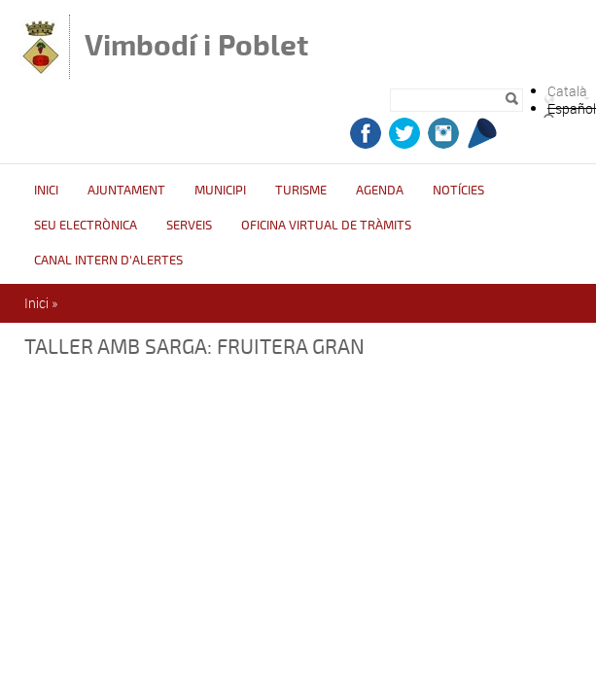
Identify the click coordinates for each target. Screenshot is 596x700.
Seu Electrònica (86, 226)
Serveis (189, 226)
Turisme (301, 191)
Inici (46, 191)
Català (567, 91)
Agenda (380, 191)
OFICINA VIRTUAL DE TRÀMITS (326, 226)
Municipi (220, 191)
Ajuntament (126, 191)
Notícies (458, 191)
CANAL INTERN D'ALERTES (108, 261)
